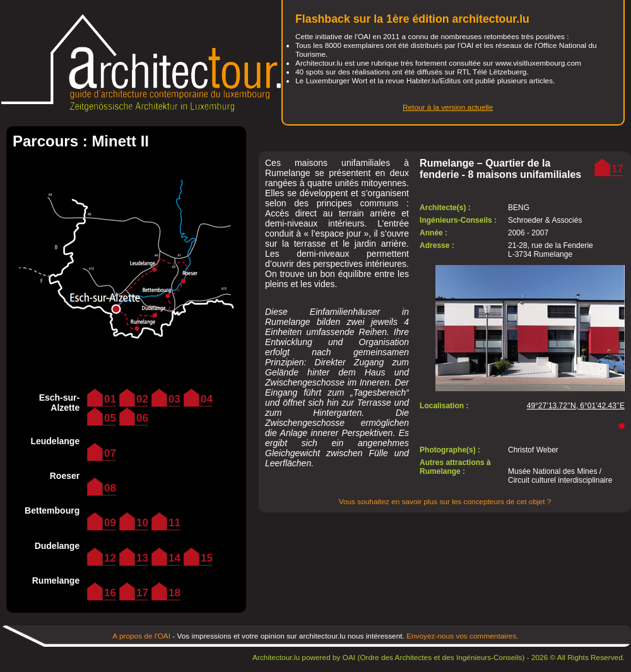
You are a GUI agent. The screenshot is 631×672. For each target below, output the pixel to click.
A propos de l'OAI (141, 636)
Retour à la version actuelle (448, 107)
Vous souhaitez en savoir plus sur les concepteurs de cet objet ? (445, 502)
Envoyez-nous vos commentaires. (463, 636)
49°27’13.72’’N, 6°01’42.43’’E (576, 406)
